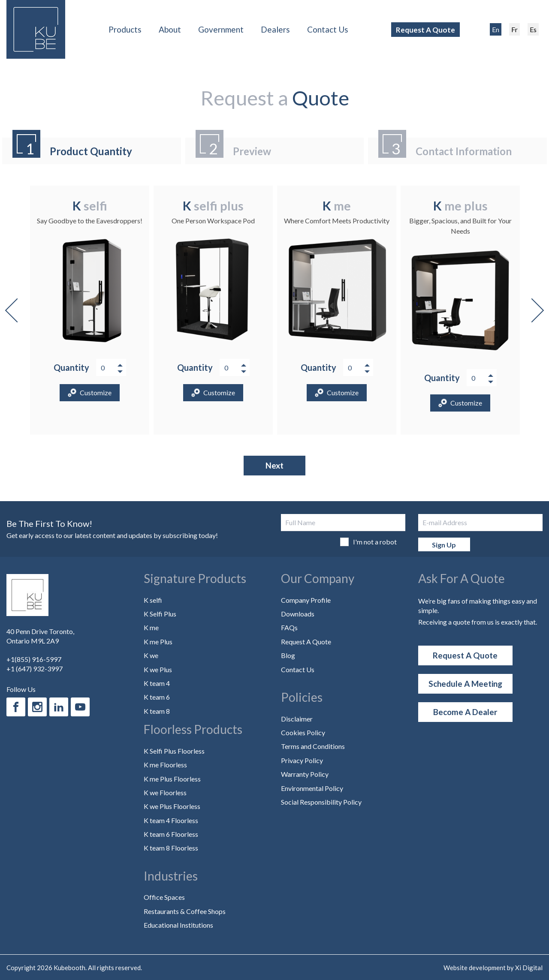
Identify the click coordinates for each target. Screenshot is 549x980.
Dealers (275, 29)
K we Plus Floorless (172, 806)
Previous (17, 310)
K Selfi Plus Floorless (174, 751)
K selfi (153, 600)
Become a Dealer (465, 712)
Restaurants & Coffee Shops (185, 911)
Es (533, 29)
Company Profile (306, 600)
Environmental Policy (312, 788)
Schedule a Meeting (465, 684)
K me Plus (158, 642)
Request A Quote (425, 30)
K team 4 (157, 683)
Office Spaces (164, 897)
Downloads (298, 614)
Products (125, 29)
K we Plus (158, 669)
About (170, 29)
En (496, 29)
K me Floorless (165, 765)
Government (221, 29)
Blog (288, 655)
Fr (514, 29)
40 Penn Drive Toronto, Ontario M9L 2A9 (40, 636)
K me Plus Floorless (172, 779)
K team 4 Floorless (171, 820)
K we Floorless (165, 792)
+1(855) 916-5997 (34, 659)
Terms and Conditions (313, 746)
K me (151, 627)
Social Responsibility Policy (321, 802)
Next (532, 310)
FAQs (289, 627)
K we (151, 655)
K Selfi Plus (160, 614)
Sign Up (444, 545)
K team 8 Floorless (171, 848)
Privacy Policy (302, 760)
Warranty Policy (305, 774)
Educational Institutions (178, 925)
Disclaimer (297, 719)
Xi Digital (529, 968)
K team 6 (157, 697)
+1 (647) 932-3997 (35, 669)
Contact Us (328, 29)
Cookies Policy (303, 732)
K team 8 (157, 711)
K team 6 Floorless (171, 834)
